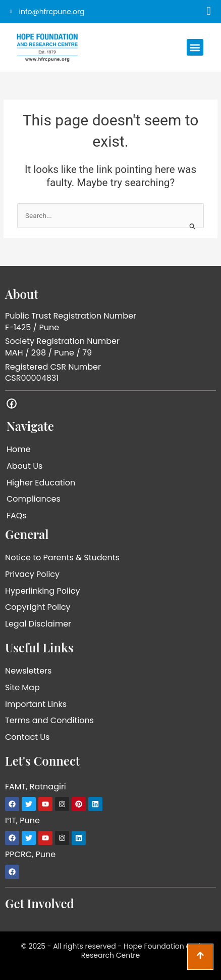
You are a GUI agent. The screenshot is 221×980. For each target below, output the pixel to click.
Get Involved (40, 903)
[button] (195, 47)
